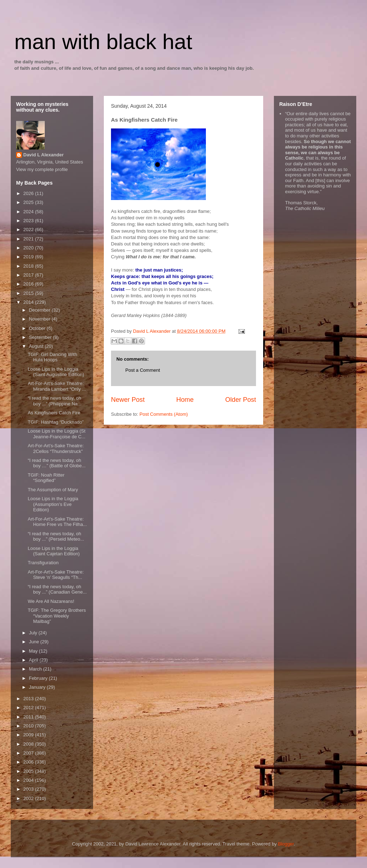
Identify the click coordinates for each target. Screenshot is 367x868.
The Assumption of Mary (53, 490)
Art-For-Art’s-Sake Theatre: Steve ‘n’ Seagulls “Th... (55, 575)
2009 (29, 735)
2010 (29, 726)
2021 (29, 239)
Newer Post (128, 400)
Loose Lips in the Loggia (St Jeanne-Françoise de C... (56, 434)
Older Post (241, 400)
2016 (29, 284)
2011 (29, 717)
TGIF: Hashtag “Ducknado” (55, 422)
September (41, 337)
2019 (29, 257)
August (37, 346)
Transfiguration (43, 563)
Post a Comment (143, 370)
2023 (29, 221)
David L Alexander (44, 155)
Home (185, 400)
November (40, 319)
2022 (29, 230)
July (34, 633)
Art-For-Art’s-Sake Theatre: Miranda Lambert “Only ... (57, 386)
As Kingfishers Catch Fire (54, 413)
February (39, 678)
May (34, 651)
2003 (29, 789)
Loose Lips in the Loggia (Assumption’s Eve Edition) (53, 504)
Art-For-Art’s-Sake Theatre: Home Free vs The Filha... (57, 522)
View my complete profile (42, 169)
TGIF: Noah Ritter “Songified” (46, 478)
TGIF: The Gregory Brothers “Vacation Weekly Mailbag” (57, 616)
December (40, 310)
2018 (29, 266)
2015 (29, 293)
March (36, 669)
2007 (29, 753)
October (38, 328)
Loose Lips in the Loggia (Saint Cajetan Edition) (54, 551)
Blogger (286, 844)
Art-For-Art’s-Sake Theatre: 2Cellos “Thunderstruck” (55, 448)
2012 (29, 708)
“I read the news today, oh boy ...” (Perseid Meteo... (56, 537)
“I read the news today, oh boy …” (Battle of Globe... (57, 463)
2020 (29, 248)
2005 (29, 771)
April (34, 660)
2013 (29, 699)
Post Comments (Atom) (164, 414)
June (35, 642)
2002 (29, 798)
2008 (29, 744)
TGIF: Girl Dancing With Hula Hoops (52, 357)
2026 (29, 193)
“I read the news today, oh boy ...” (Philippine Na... (54, 401)
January (38, 687)
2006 (29, 762)
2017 (29, 275)
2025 (29, 202)
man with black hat (103, 42)
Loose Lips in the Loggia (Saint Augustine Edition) (56, 372)
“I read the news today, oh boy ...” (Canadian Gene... (57, 589)
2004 (29, 780)
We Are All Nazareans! (51, 601)
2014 (29, 302)
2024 (29, 212)
